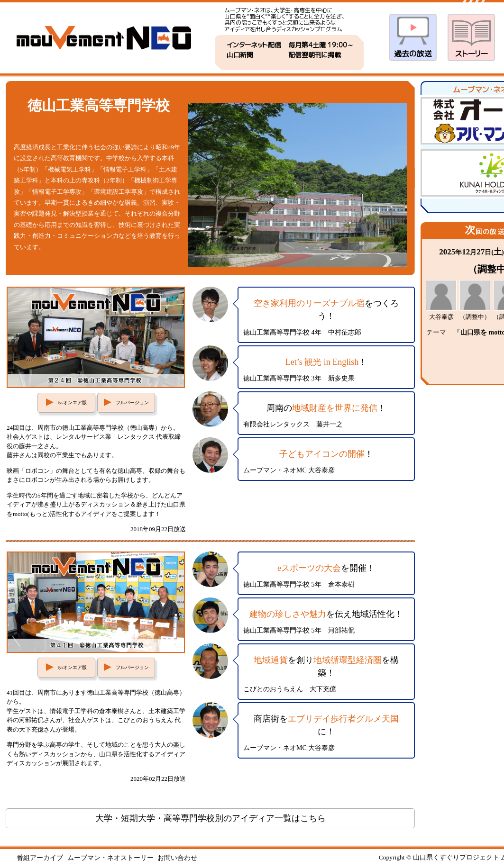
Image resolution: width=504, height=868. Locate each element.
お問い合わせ (177, 858)
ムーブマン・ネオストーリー (110, 858)
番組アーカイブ (40, 858)
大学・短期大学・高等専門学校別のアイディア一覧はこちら (211, 818)
